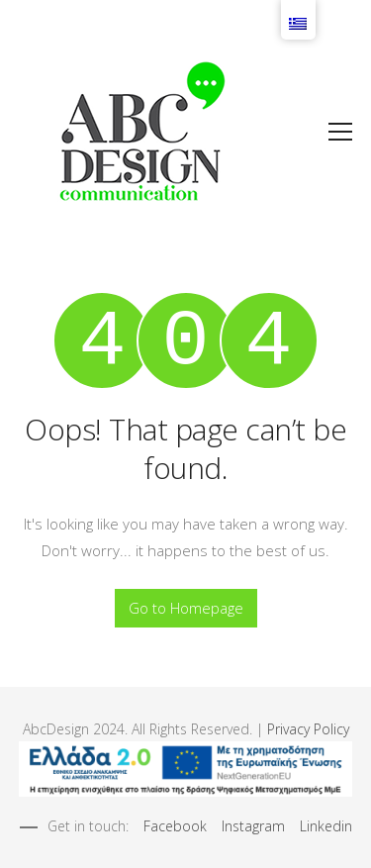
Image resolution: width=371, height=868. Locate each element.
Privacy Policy (308, 729)
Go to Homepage (186, 608)
